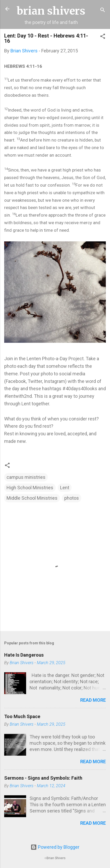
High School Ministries (30, 488)
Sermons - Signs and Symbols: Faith (43, 778)
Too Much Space (22, 716)
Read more (93, 700)
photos (72, 498)
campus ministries (26, 477)
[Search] (103, 11)
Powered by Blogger (55, 847)
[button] (103, 37)
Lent (65, 488)
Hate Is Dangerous (24, 655)
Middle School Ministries (32, 498)
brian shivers (51, 11)
